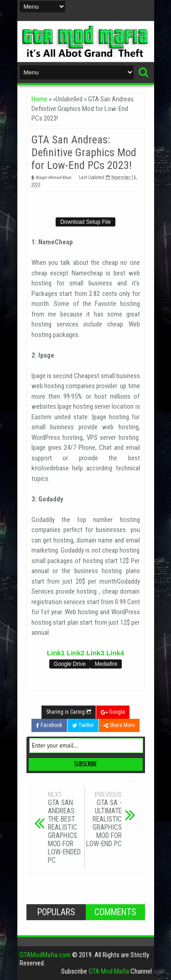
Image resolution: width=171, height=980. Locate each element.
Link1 (56, 653)
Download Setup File (85, 222)
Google (113, 712)
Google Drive (70, 664)
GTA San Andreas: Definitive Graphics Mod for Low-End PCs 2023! (84, 153)
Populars (56, 912)
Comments (115, 912)
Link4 (115, 653)
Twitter (83, 725)
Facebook (49, 725)
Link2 (75, 653)
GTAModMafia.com (45, 955)
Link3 (96, 653)
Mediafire (106, 664)
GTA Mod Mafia (109, 971)
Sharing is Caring (69, 712)
